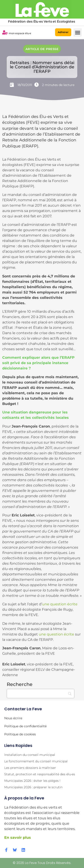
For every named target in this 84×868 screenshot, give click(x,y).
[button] (78, 33)
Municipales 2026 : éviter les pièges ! (32, 781)
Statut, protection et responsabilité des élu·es (40, 774)
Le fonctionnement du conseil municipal (36, 761)
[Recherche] (41, 694)
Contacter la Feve (23, 709)
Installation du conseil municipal (30, 755)
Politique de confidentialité (25, 726)
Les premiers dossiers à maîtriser (30, 768)
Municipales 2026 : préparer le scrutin (33, 787)
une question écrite (60, 604)
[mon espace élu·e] (5, 32)
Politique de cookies (20, 734)
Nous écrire (13, 718)
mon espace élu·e (20, 33)
